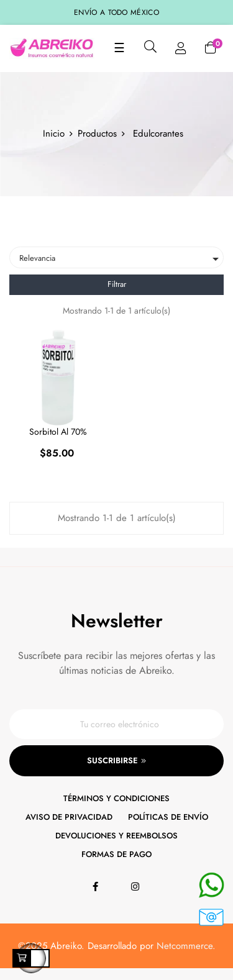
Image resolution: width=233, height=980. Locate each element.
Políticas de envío (168, 817)
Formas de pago (116, 854)
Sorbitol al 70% (58, 432)
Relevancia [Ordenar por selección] (121, 259)
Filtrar (117, 284)
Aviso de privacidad (69, 817)
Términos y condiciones (116, 798)
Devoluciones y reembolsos (116, 836)
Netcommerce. (186, 946)
